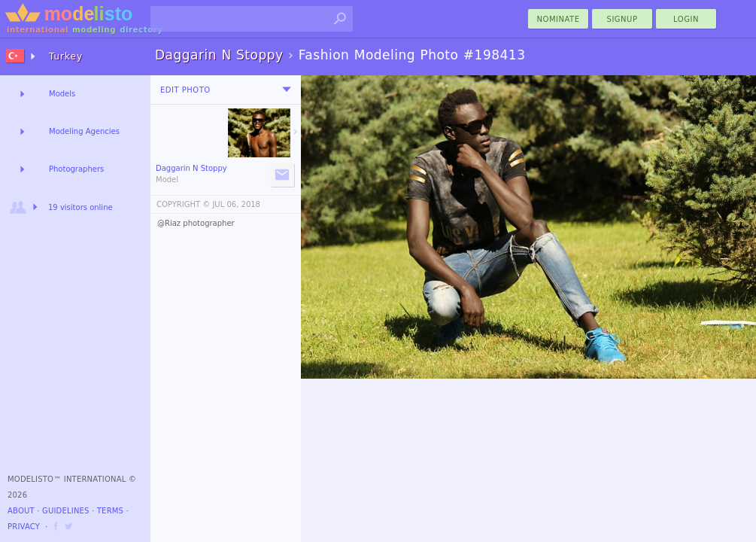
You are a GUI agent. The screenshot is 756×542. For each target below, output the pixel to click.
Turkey (66, 56)
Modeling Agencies (84, 131)
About (21, 511)
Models (62, 94)
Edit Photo (185, 90)
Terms (110, 511)
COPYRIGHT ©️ (183, 204)
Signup (622, 19)
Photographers (76, 169)
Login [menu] (686, 19)
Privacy (24, 527)
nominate (559, 19)
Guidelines (66, 511)
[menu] (287, 90)
